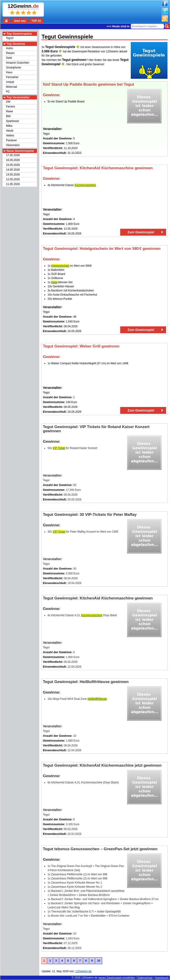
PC (8, 92)
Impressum (162, 978)
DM (8, 102)
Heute (10, 131)
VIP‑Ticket (59, 532)
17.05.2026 (13, 155)
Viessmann (13, 145)
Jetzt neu (20, 21)
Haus (9, 72)
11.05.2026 (13, 184)
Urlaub (10, 82)
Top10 (10, 38)
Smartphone (13, 68)
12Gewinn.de (90, 978)
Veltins (10, 136)
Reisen (10, 53)
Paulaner (11, 140)
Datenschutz (145, 978)
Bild (8, 116)
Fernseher (12, 77)
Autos (10, 48)
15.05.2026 (13, 165)
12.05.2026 (13, 179)
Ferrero (10, 107)
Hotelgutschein (60, 266)
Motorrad (11, 87)
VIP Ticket (59, 448)
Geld (9, 58)
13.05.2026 (13, 175)
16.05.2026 (13, 160)
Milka (9, 126)
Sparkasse (13, 121)
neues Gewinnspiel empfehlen (117, 978)
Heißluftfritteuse (97, 699)
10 (99, 961)
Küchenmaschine (85, 185)
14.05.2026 (13, 170)
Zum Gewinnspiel (141, 232)
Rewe (10, 111)
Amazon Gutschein (18, 63)
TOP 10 (36, 21)
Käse (54, 282)
